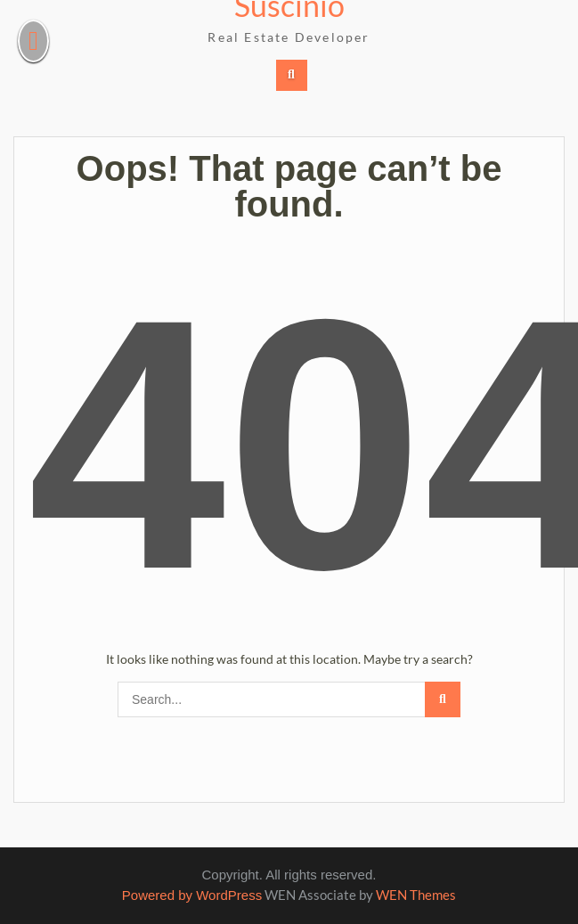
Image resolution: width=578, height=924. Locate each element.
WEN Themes (416, 895)
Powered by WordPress (192, 895)
